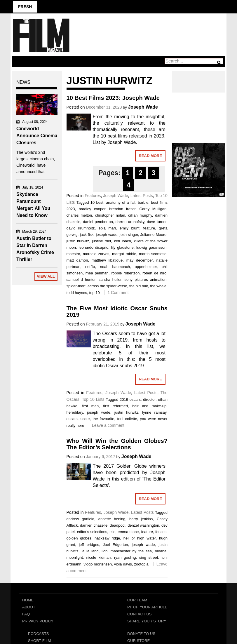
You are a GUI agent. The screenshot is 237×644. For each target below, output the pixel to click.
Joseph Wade (143, 107)
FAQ (26, 614)
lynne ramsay (154, 412)
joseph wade (107, 235)
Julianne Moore (154, 235)
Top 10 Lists (93, 399)
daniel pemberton (98, 222)
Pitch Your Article (147, 607)
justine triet (101, 241)
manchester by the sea (131, 551)
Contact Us (139, 614)
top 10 (95, 293)
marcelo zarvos (96, 254)
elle (112, 532)
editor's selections (92, 532)
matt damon (77, 260)
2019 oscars (130, 400)
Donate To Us (141, 634)
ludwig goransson (151, 247)
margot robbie (124, 254)
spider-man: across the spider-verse (97, 286)
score (85, 419)
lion (104, 551)
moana (161, 551)
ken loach (122, 241)
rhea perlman (97, 273)
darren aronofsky (130, 222)
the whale (158, 286)
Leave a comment (108, 425)
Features (93, 196)
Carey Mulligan (153, 209)
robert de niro (154, 273)
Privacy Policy (38, 621)
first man (90, 406)
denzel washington (143, 525)
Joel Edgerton (115, 545)
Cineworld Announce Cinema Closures (37, 136)
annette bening (112, 519)
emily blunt (130, 228)
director (149, 400)
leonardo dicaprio (93, 247)
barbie (143, 202)
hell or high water (140, 538)
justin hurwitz (78, 241)
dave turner (157, 222)
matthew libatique (107, 260)
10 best (97, 202)
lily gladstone (122, 247)
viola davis (123, 564)
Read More (150, 156)
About (29, 607)
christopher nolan (110, 215)
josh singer (129, 235)
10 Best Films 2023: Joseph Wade (113, 98)
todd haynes (77, 293)
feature (149, 228)
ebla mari (107, 228)
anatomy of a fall (121, 202)
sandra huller (110, 280)
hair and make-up (149, 406)
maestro (73, 254)
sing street (149, 557)
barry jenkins (141, 519)
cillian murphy (140, 215)
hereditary (75, 412)
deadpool (118, 525)
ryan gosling (125, 557)
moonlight (75, 557)
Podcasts (39, 634)
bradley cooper (92, 209)
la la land (90, 551)
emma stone (128, 532)
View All (46, 276)
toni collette (127, 419)
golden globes (79, 538)
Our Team (137, 600)
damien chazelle (94, 525)
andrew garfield (80, 519)
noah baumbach (115, 267)
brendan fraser (122, 209)
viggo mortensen (98, 564)
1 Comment (118, 293)
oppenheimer (146, 267)
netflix (90, 267)
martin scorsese (153, 254)
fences (161, 532)
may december (140, 260)
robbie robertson (125, 273)
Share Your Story (147, 621)
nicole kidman (98, 557)
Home (28, 600)
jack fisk (87, 235)
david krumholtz (81, 228)
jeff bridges (89, 545)
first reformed (115, 406)
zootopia (141, 564)
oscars (72, 419)
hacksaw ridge (107, 538)
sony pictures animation (146, 280)
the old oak (139, 286)
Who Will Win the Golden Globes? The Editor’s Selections (117, 444)
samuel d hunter (81, 280)
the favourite (103, 419)
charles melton (79, 215)
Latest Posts (142, 196)
